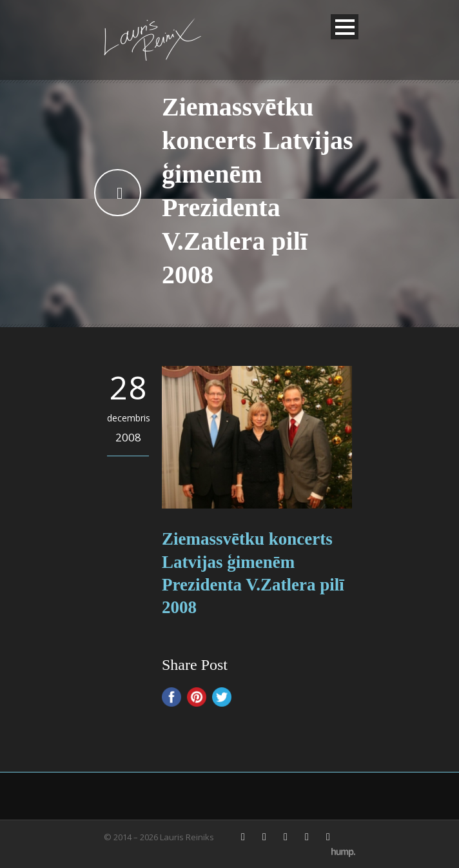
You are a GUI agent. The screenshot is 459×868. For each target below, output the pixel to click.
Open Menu (345, 27)
